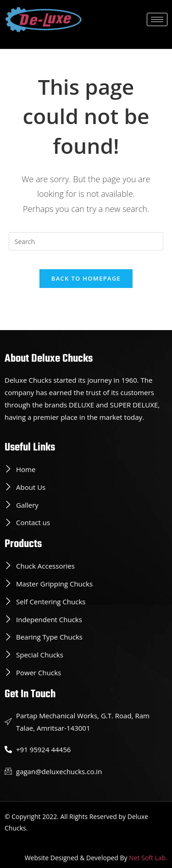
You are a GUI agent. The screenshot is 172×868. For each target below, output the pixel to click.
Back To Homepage (86, 278)
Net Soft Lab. (148, 858)
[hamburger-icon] (157, 19)
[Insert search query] (86, 241)
